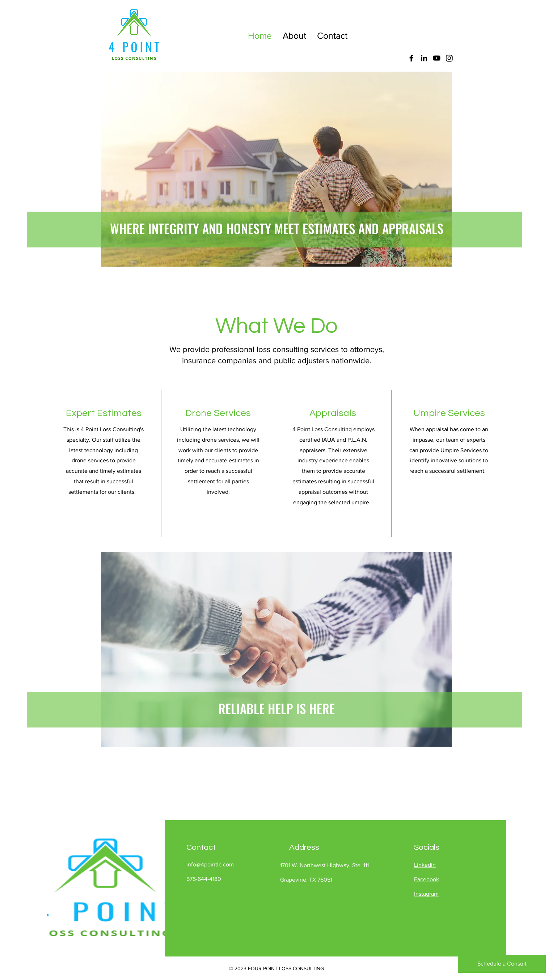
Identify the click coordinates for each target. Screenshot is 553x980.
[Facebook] (411, 58)
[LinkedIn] (424, 58)
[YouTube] (437, 58)
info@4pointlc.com (210, 864)
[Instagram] (449, 58)
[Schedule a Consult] (502, 964)
